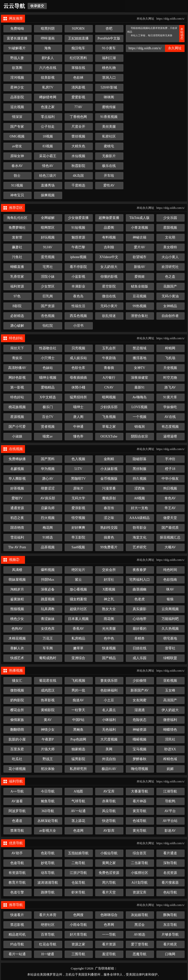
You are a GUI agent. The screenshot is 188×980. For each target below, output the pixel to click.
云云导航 (14, 6)
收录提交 (37, 6)
